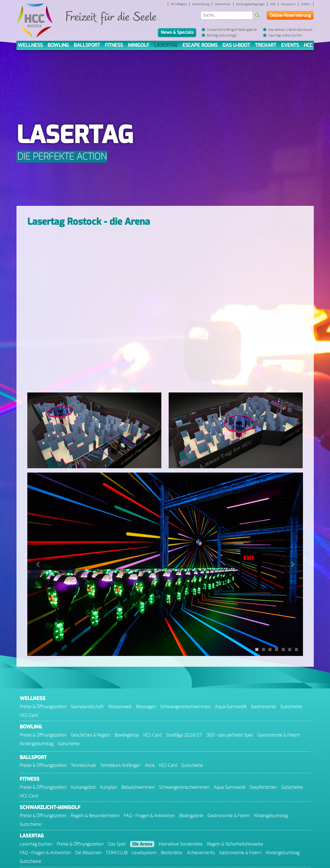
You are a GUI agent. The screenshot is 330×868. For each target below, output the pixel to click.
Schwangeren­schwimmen (185, 707)
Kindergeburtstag (283, 853)
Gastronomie (263, 707)
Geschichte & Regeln (91, 735)
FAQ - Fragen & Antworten (149, 816)
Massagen (146, 707)
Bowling (58, 45)
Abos (150, 765)
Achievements (201, 853)
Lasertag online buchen (283, 36)
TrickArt (266, 45)
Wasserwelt (120, 707)
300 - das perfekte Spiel (230, 735)
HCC (308, 45)
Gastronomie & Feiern (278, 735)
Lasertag (166, 45)
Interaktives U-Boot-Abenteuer (288, 30)
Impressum (288, 4)
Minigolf (139, 45)
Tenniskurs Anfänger (120, 765)
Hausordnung (201, 4)
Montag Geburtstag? (219, 36)
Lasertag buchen (36, 844)
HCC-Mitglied (179, 4)
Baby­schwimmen (138, 787)
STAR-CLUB (117, 853)
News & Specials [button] (177, 32)
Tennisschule (83, 765)
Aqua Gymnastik (231, 707)
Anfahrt (306, 4)
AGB (273, 4)
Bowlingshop (127, 735)
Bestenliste (172, 853)
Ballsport (87, 45)
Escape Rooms (200, 45)
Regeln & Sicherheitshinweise (235, 844)
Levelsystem (144, 853)
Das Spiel (117, 844)
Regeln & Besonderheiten (95, 816)
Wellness (30, 45)
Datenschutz (223, 4)
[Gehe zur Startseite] (35, 21)
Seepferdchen (263, 787)
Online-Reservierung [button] (290, 15)
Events (290, 45)
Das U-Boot (236, 45)
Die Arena (142, 844)
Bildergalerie (191, 816)
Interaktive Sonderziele (181, 844)
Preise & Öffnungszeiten (43, 707)
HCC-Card (29, 715)
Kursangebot (83, 787)
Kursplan (109, 787)
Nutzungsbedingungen (250, 4)
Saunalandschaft (87, 707)
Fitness (114, 45)
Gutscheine (291, 707)
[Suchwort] (227, 15)
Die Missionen (88, 853)
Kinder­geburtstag (37, 744)
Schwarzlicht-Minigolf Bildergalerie (229, 30)
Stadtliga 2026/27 (184, 735)
